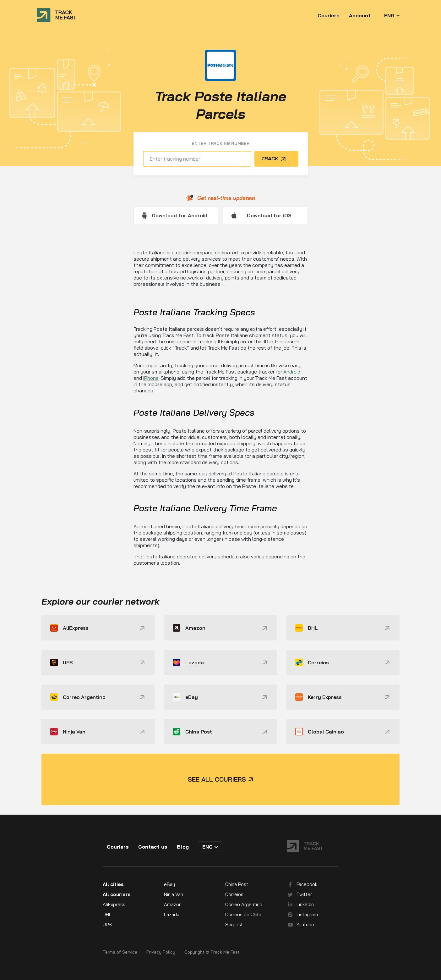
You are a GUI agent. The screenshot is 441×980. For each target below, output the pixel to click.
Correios (234, 894)
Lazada (172, 914)
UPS (107, 925)
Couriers (329, 15)
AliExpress (114, 904)
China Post (237, 884)
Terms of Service (120, 952)
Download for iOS (269, 215)
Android (292, 372)
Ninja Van (174, 894)
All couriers (117, 894)
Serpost (234, 925)
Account (360, 15)
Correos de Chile (243, 914)
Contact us (153, 847)
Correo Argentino (244, 904)
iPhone (151, 378)
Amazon (173, 904)
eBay (169, 884)
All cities (113, 884)
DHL (107, 914)
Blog (183, 847)
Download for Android (180, 215)
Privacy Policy (161, 952)
